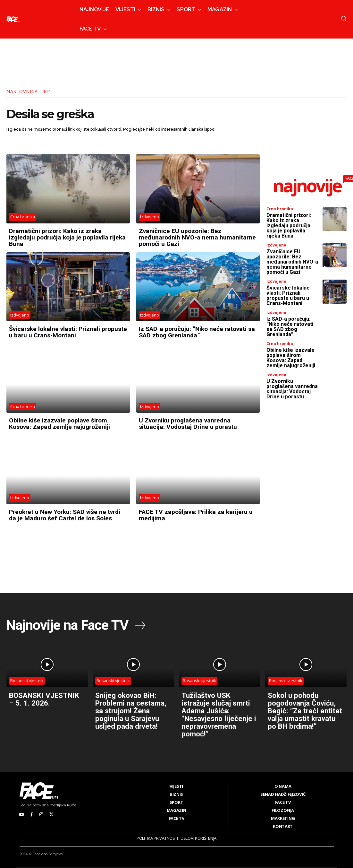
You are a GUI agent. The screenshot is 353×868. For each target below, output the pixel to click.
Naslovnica (22, 91)
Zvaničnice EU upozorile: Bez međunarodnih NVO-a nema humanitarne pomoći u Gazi (181, 237)
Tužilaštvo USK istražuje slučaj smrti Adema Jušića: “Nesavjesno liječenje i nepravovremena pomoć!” (219, 715)
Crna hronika (23, 217)
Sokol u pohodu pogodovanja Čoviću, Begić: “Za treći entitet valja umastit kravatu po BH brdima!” (304, 715)
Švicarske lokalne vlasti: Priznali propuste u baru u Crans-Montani (57, 332)
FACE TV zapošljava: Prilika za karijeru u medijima (198, 515)
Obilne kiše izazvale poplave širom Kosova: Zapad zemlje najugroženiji (61, 423)
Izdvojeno (150, 217)
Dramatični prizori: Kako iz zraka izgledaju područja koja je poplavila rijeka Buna (60, 237)
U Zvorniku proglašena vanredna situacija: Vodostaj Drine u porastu (189, 423)
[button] (344, 18)
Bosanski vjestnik (27, 681)
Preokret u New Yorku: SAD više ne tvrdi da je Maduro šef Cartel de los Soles (68, 515)
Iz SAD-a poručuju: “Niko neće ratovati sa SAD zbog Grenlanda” (195, 332)
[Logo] (13, 19)
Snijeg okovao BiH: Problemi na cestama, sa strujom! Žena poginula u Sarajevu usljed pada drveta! (133, 711)
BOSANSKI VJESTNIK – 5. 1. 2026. (39, 703)
